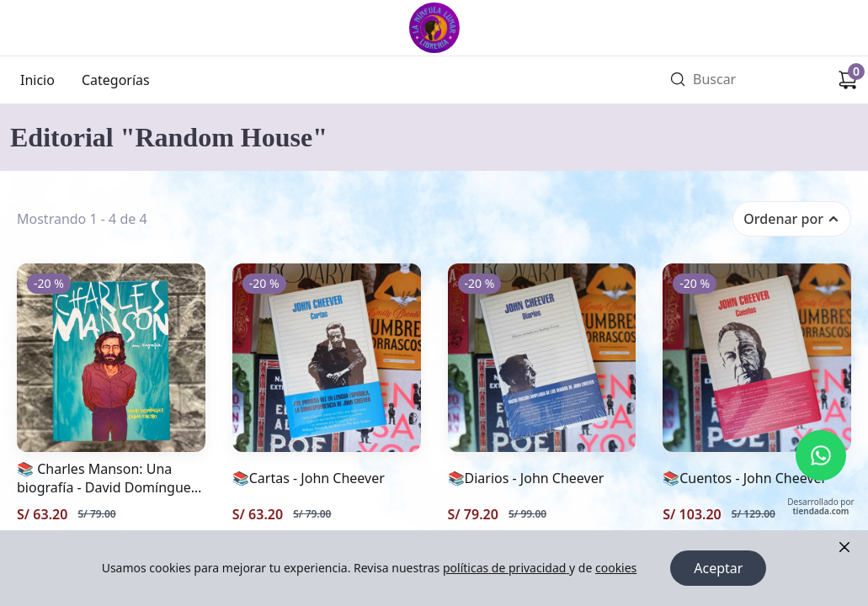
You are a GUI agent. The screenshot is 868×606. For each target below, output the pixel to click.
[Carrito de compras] (848, 80)
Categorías (116, 80)
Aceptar (718, 568)
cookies (616, 568)
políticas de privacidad (506, 568)
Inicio (37, 80)
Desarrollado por (820, 507)
